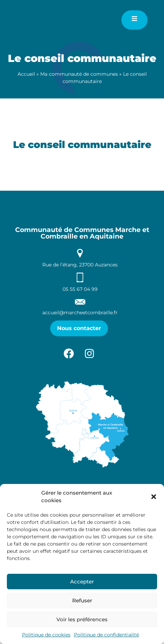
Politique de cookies (46, 635)
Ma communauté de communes (79, 74)
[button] (154, 497)
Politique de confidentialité (106, 635)
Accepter (82, 582)
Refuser (82, 600)
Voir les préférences (82, 619)
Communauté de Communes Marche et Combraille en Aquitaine (82, 272)
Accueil (26, 74)
